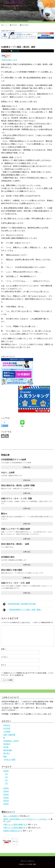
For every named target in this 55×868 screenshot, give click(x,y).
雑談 (5, 756)
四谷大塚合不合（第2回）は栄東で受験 (18, 486)
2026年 (6, 771)
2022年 (6, 798)
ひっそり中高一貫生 (13, 3)
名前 (4, 649)
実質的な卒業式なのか (12, 831)
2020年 (6, 804)
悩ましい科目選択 (10, 816)
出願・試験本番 (9, 735)
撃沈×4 (4, 514)
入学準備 (7, 732)
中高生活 (7, 725)
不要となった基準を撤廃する (14, 825)
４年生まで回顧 (9, 760)
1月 (6, 783)
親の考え (7, 753)
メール (5, 657)
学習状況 (7, 744)
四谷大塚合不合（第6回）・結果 (15, 544)
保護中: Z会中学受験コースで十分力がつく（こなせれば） (26, 819)
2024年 (6, 791)
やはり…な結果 (8, 473)
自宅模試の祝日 (8, 557)
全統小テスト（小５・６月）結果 (15, 583)
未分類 (6, 747)
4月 (6, 774)
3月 (6, 777)
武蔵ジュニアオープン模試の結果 (15, 529)
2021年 (6, 801)
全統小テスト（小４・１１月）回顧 (16, 498)
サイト (4, 665)
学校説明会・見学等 (11, 741)
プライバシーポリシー (28, 861)
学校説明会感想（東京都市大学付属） (20, 604)
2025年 (6, 788)
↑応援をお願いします (9, 60)
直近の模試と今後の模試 (12, 570)
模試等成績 (16, 51)
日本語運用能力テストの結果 (14, 460)
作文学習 (7, 728)
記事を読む (27, 467)
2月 (6, 780)
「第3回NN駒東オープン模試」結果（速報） (22, 610)
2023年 (6, 795)
